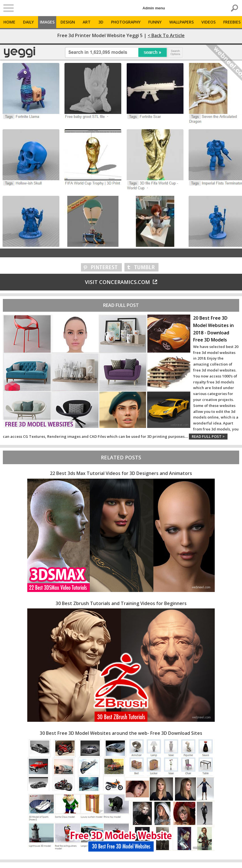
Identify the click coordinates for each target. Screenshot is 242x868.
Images (47, 22)
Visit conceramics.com (121, 282)
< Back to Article (166, 35)
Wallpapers (181, 22)
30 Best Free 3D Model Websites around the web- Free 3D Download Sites (121, 733)
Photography (126, 22)
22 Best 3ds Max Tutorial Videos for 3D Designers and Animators (121, 473)
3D (101, 22)
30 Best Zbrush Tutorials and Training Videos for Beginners (121, 603)
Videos (208, 22)
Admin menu (154, 8)
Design (68, 22)
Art (87, 22)
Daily (28, 22)
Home (9, 22)
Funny (155, 22)
